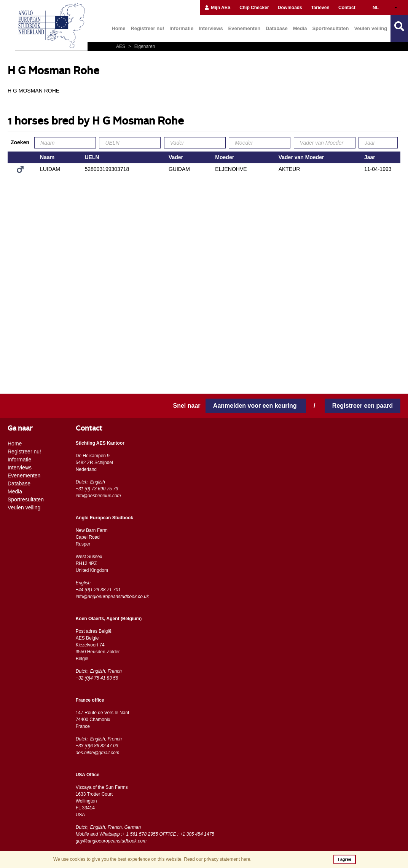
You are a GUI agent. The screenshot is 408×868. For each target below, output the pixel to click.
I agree (345, 859)
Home (118, 28)
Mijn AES (217, 8)
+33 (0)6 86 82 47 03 (97, 746)
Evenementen (245, 28)
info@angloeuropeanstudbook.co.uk (112, 597)
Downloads (290, 8)
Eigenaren (141, 46)
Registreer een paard (363, 406)
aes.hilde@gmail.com (98, 753)
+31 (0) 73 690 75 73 (97, 489)
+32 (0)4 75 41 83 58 (97, 678)
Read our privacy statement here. (218, 859)
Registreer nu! (147, 28)
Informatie (181, 28)
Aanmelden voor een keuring (256, 406)
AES (121, 46)
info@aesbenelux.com (98, 496)
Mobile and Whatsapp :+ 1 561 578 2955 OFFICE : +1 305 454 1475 (145, 834)
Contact (347, 8)
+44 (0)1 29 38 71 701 (98, 590)
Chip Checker (254, 8)
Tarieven (320, 8)
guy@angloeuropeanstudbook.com (111, 841)
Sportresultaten (330, 28)
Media (300, 28)
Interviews (211, 28)
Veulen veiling (371, 28)
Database (277, 28)
